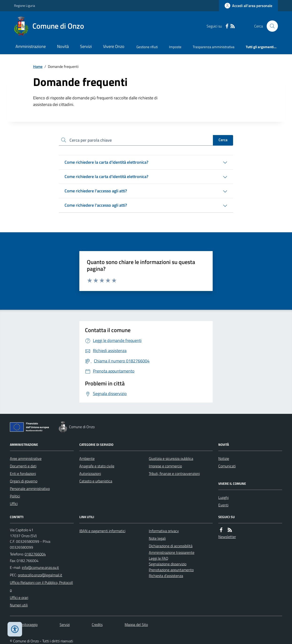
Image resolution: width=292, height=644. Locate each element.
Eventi (223, 505)
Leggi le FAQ (159, 558)
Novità (63, 46)
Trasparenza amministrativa (214, 47)
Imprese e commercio (165, 466)
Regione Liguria (25, 6)
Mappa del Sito (136, 625)
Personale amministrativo (30, 489)
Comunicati (227, 466)
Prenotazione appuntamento (171, 570)
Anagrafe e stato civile (97, 466)
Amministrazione (31, 46)
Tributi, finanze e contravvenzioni (174, 473)
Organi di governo (24, 481)
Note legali (157, 538)
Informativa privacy (164, 531)
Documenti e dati (23, 466)
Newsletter (227, 537)
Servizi (86, 46)
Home (38, 66)
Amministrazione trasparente (172, 552)
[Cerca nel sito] (270, 26)
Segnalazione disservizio (168, 564)
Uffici (14, 504)
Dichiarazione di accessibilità (171, 546)
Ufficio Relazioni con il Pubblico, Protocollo (41, 586)
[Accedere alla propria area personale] (248, 6)
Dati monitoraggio (24, 625)
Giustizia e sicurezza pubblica (171, 458)
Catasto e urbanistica (96, 481)
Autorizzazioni (90, 473)
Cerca (223, 140)
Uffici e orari (19, 597)
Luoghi (223, 497)
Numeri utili (19, 605)
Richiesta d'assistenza (166, 576)
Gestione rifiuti (147, 47)
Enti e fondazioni (23, 473)
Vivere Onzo (114, 46)
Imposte (175, 47)
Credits (97, 625)
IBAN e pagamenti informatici (102, 531)
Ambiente (87, 458)
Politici (15, 496)
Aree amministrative (26, 458)
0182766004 (35, 554)
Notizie (224, 458)
